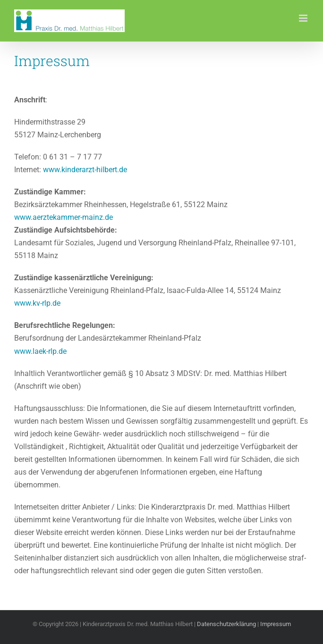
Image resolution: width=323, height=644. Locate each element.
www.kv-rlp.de (37, 303)
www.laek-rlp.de (40, 351)
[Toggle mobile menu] (304, 18)
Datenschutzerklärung (226, 624)
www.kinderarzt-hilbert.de (85, 170)
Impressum (276, 624)
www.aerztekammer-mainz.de (64, 217)
